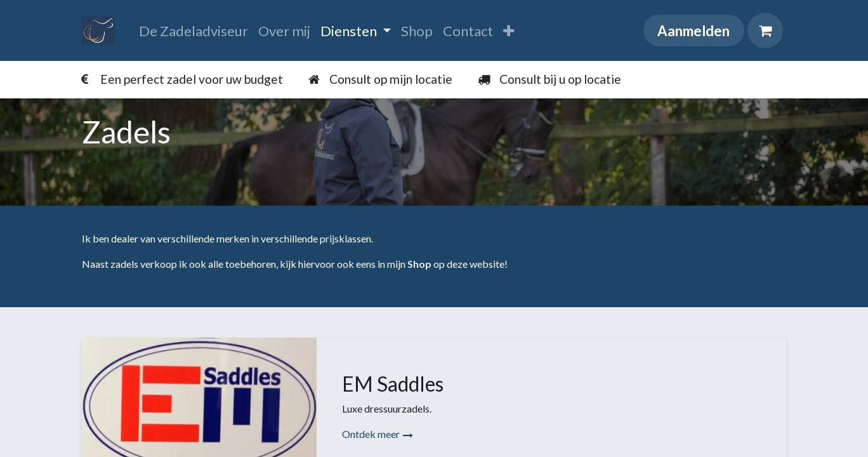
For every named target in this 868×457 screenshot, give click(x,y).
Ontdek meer (378, 434)
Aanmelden (694, 31)
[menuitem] (194, 31)
